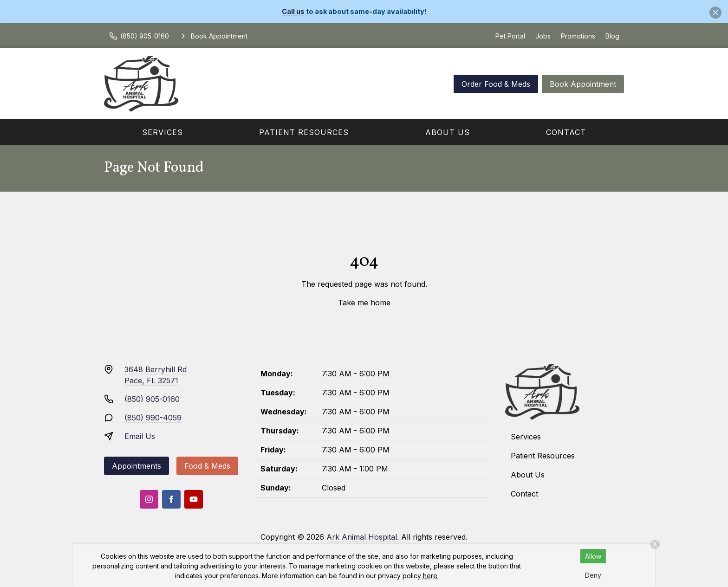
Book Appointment (583, 84)
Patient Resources (304, 132)
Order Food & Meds (496, 84)
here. (431, 576)
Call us (293, 11)
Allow (593, 556)
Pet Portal (510, 36)
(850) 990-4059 (153, 418)
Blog (612, 36)
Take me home (364, 303)
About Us (448, 132)
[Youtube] (194, 499)
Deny (593, 575)
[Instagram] (149, 499)
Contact (566, 132)
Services (162, 132)
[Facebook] (171, 499)
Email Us (140, 436)
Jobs (543, 36)
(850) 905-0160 (152, 399)
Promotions (578, 36)
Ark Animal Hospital (362, 537)
